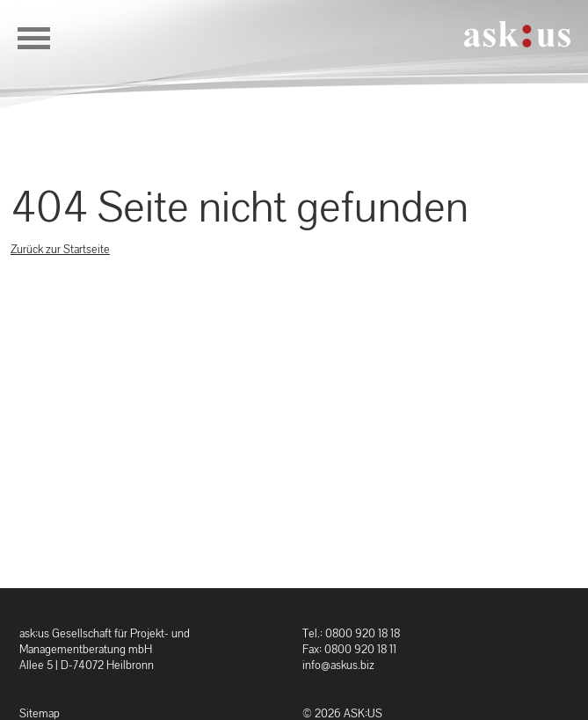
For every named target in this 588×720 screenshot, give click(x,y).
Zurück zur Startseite (60, 249)
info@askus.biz (338, 665)
